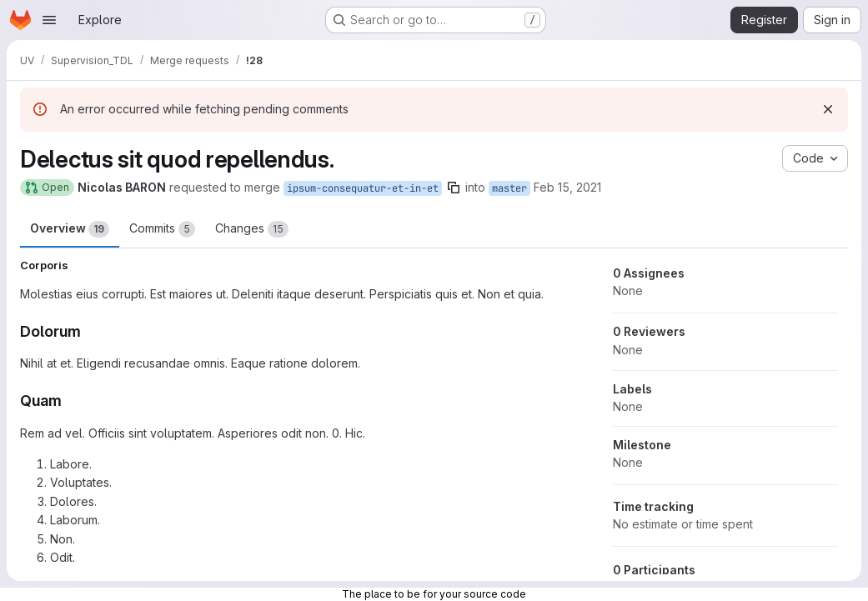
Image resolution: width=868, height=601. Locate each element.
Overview (70, 229)
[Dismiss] (828, 109)
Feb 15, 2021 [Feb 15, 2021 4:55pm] (567, 187)
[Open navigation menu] (49, 20)
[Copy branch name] (454, 188)
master (509, 188)
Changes (252, 229)
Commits (162, 229)
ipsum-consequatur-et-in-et (363, 188)
